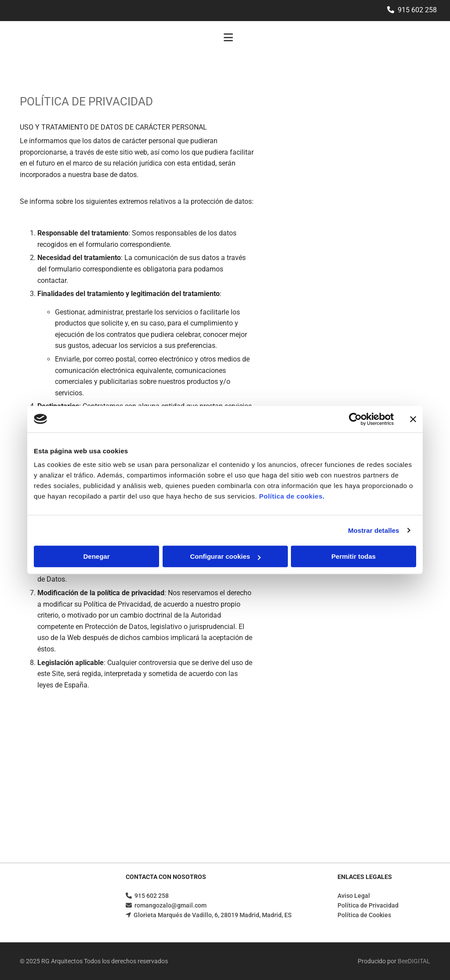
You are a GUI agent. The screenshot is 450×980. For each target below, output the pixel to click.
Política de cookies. (292, 496)
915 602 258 (417, 10)
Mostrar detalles (374, 530)
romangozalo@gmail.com (171, 905)
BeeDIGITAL (414, 961)
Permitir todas (354, 556)
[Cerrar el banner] (413, 419)
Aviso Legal (354, 896)
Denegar (96, 556)
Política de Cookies (364, 915)
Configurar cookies (225, 556)
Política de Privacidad (368, 905)
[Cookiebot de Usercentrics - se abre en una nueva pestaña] (355, 419)
